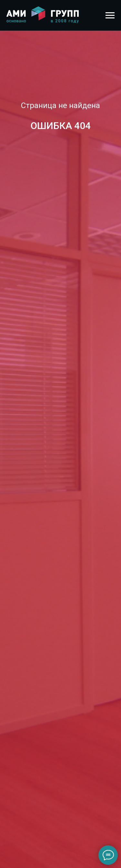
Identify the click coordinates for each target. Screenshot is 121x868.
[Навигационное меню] (110, 15)
